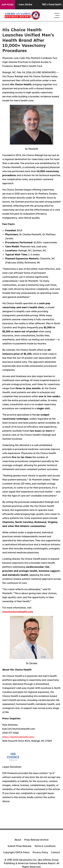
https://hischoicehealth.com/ (18, 737)
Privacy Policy (40, 852)
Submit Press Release (20, 846)
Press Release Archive (36, 840)
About (18, 840)
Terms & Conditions (45, 846)
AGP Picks (8, 5)
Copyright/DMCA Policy (16, 852)
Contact (55, 852)
